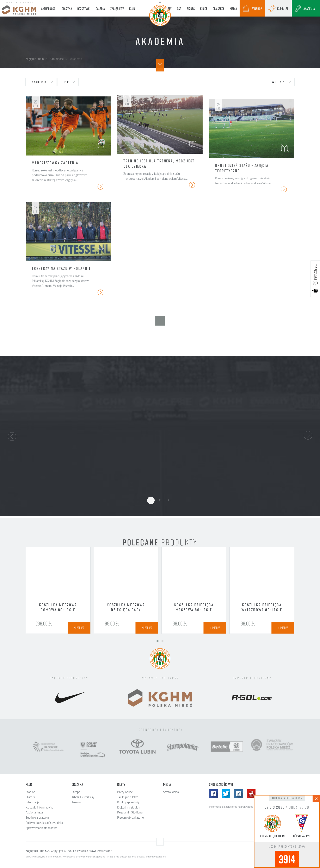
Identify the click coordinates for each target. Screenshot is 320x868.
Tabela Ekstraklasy (83, 797)
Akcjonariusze (34, 812)
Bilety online (125, 792)
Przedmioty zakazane (130, 817)
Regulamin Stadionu (130, 812)
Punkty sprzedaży (128, 802)
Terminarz (78, 802)
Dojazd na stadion (129, 807)
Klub (29, 784)
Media (167, 784)
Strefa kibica (171, 792)
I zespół (76, 792)
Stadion (30, 792)
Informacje (32, 802)
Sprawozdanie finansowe (41, 828)
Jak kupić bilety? (128, 797)
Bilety (121, 784)
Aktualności (57, 59)
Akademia (39, 82)
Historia (31, 797)
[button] (12, 436)
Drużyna (77, 784)
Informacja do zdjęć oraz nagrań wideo (231, 807)
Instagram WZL (239, 794)
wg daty (279, 82)
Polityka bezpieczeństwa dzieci (45, 823)
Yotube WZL (251, 794)
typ (66, 82)
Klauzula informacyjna (40, 807)
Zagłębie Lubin (35, 59)
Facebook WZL (213, 794)
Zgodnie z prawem (37, 817)
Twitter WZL (226, 794)
